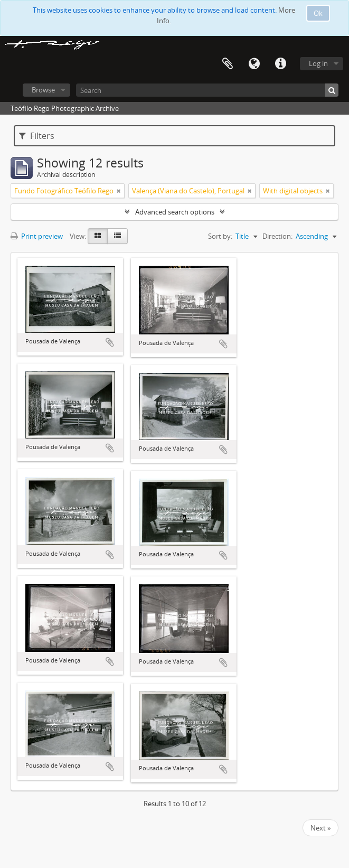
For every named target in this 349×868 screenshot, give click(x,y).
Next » (320, 828)
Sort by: (220, 236)
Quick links (280, 64)
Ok (318, 13)
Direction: (277, 236)
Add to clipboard (110, 342)
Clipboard (228, 64)
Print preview (37, 236)
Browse (43, 90)
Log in (318, 63)
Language (254, 64)
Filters (37, 136)
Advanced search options (175, 212)
